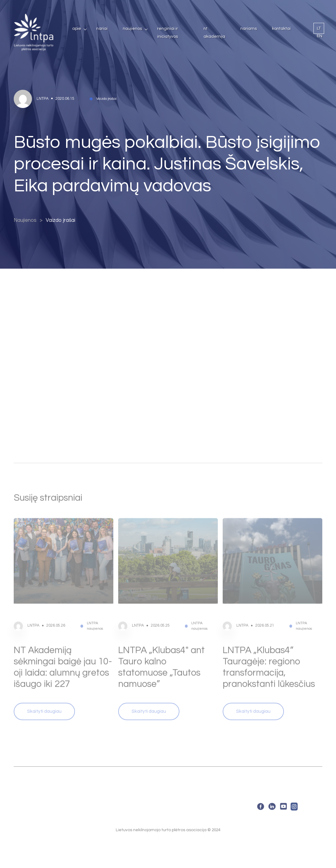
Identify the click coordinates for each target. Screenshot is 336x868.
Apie (77, 29)
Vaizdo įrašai (60, 220)
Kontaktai (281, 29)
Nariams (249, 29)
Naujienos (132, 29)
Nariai (102, 29)
